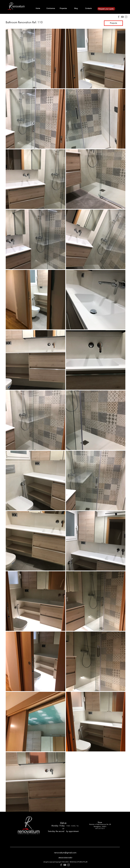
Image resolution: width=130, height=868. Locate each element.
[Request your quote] (106, 9)
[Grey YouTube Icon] (65, 865)
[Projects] (113, 23)
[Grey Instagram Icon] (69, 865)
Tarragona (97, 827)
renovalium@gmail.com (65, 853)
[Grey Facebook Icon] (61, 865)
